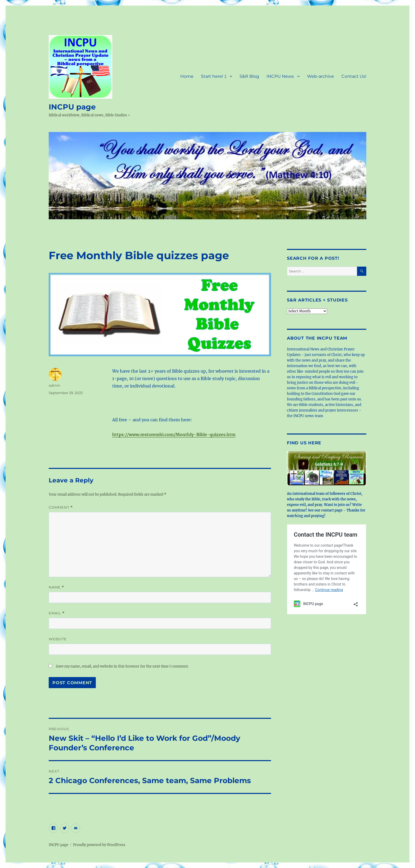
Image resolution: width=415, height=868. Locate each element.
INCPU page (72, 107)
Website (58, 639)
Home (187, 76)
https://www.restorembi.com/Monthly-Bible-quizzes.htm (174, 435)
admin (55, 385)
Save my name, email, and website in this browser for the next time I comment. (122, 666)
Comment (61, 507)
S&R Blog (249, 76)
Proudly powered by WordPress (99, 845)
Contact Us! (354, 76)
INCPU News (280, 76)
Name (56, 587)
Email (57, 613)
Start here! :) (214, 76)
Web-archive (321, 76)
